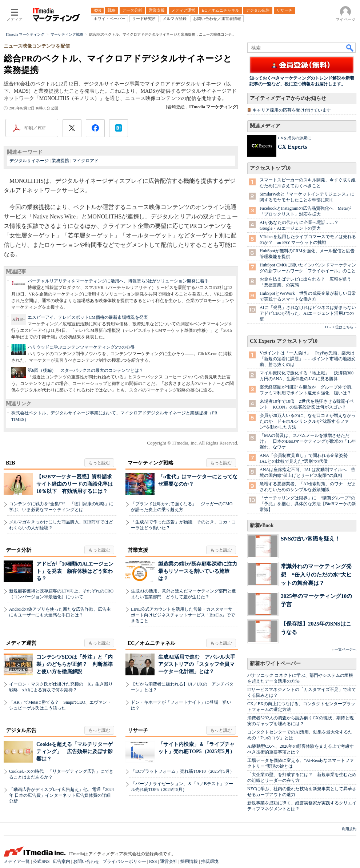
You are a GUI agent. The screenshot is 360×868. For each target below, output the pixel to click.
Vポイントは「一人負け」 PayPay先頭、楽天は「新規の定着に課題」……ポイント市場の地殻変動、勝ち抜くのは (308, 359)
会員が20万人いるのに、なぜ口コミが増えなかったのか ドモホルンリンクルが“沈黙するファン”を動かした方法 (308, 421)
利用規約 (349, 829)
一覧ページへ (345, 649)
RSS (153, 861)
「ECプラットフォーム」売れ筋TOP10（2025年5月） (183, 771)
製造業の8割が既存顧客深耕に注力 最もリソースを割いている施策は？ (200, 571)
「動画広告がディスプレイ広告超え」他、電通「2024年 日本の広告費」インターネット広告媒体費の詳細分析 (61, 795)
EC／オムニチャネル (151, 643)
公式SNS (41, 861)
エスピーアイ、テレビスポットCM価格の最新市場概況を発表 (88, 317)
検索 (350, 48)
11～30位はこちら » (341, 327)
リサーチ (138, 730)
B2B (11, 463)
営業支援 (138, 550)
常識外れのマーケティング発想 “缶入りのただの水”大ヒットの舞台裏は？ (316, 574)
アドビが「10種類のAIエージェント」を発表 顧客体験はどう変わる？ (75, 571)
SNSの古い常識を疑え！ (310, 539)
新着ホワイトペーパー (275, 664)
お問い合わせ (86, 861)
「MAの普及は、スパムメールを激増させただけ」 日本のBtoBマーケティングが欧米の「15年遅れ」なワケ (308, 441)
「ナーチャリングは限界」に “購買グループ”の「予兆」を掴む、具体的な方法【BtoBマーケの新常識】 (308, 504)
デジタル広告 (21, 730)
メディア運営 (21, 643)
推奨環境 (210, 861)
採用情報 (189, 861)
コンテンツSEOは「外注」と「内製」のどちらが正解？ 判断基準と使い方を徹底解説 (75, 664)
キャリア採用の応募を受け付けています (292, 110)
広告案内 (61, 861)
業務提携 (60, 161)
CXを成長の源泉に (295, 138)
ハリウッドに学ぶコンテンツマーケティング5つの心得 (81, 347)
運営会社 (169, 861)
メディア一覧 (17, 861)
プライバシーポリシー (124, 861)
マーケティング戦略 (151, 463)
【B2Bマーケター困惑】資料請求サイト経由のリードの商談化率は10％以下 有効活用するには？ (75, 484)
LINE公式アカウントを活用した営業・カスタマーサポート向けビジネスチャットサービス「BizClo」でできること (183, 615)
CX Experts (292, 147)
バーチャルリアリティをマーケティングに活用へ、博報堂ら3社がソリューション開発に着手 (118, 281)
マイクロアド (85, 161)
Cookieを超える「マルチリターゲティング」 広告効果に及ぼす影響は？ (75, 752)
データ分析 (19, 550)
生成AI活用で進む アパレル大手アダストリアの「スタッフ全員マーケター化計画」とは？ (197, 664)
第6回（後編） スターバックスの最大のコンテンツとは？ (85, 370)
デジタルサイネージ (29, 161)
